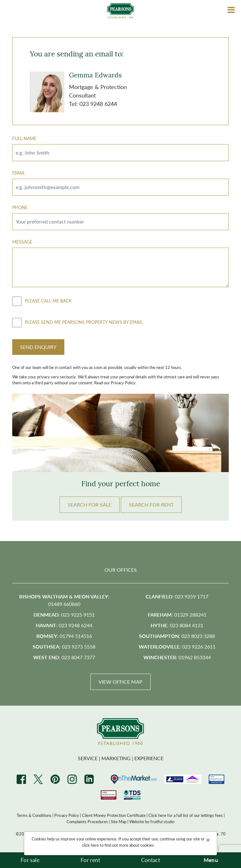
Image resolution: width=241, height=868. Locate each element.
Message (22, 242)
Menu (211, 860)
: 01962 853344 (177, 657)
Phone (20, 207)
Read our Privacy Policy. (115, 383)
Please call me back (42, 301)
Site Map (119, 821)
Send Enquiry (38, 347)
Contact (151, 860)
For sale (30, 860)
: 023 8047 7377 (64, 657)
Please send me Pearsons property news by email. (78, 323)
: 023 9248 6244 (64, 625)
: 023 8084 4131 (177, 625)
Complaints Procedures (87, 821)
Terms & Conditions (34, 815)
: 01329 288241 (177, 615)
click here (90, 845)
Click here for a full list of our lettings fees (186, 815)
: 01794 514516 (64, 636)
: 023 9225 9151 (64, 615)
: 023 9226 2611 (177, 647)
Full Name (24, 138)
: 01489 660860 (64, 600)
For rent (90, 860)
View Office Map (120, 682)
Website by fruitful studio (152, 821)
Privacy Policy (67, 815)
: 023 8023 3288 (177, 636)
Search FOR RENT (151, 505)
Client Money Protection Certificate (114, 815)
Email (19, 173)
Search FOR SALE (90, 505)
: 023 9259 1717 (177, 596)
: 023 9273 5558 (64, 647)
